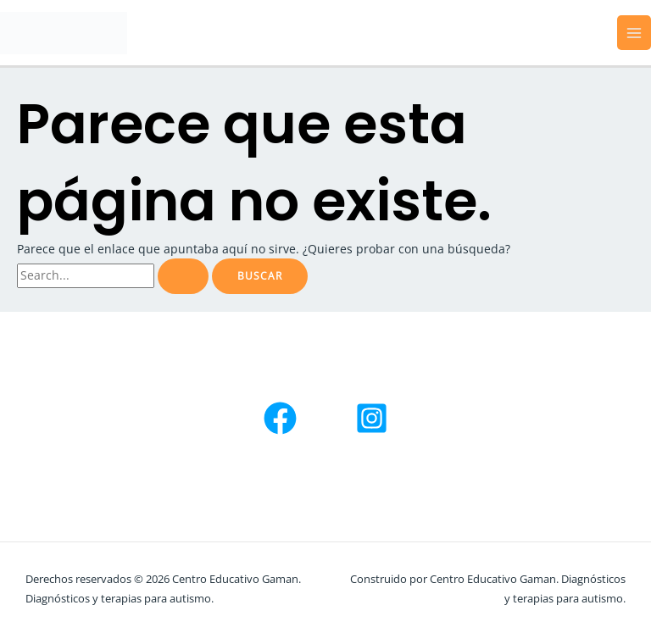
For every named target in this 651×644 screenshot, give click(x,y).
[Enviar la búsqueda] (183, 276)
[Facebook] (280, 418)
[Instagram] (372, 418)
